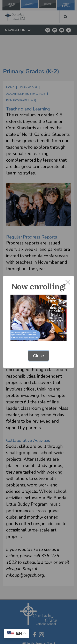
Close (39, 356)
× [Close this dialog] (68, 283)
